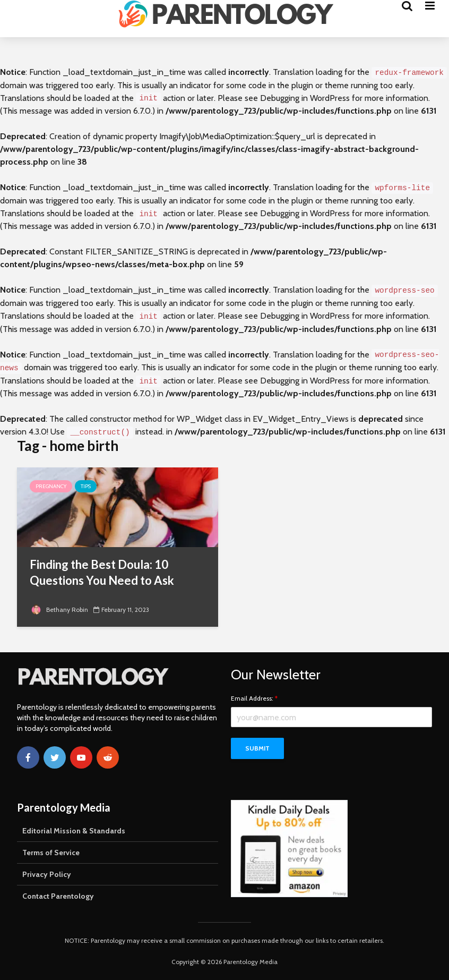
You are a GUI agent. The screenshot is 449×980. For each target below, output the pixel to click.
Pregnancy (51, 486)
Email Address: (254, 698)
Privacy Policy (47, 874)
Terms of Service (51, 853)
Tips (86, 486)
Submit (257, 748)
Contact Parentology (58, 896)
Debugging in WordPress (305, 98)
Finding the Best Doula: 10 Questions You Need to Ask (102, 572)
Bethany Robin (59, 610)
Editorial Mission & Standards (74, 831)
